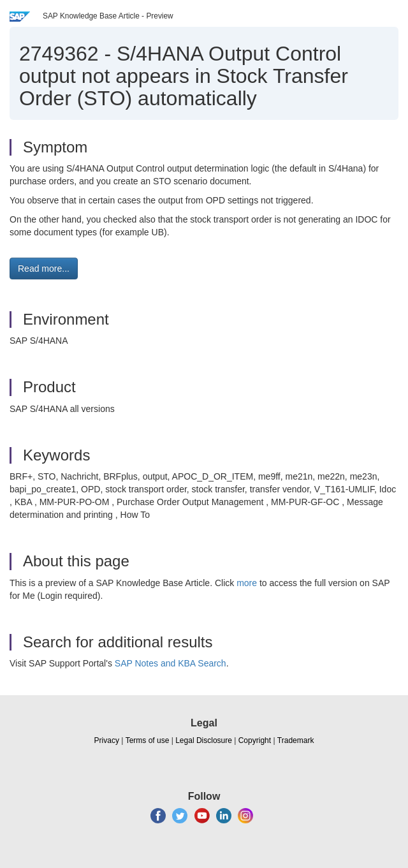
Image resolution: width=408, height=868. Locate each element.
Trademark (296, 740)
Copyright (255, 740)
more (247, 583)
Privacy (107, 740)
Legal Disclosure (204, 740)
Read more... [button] (44, 268)
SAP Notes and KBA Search (171, 663)
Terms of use (148, 740)
